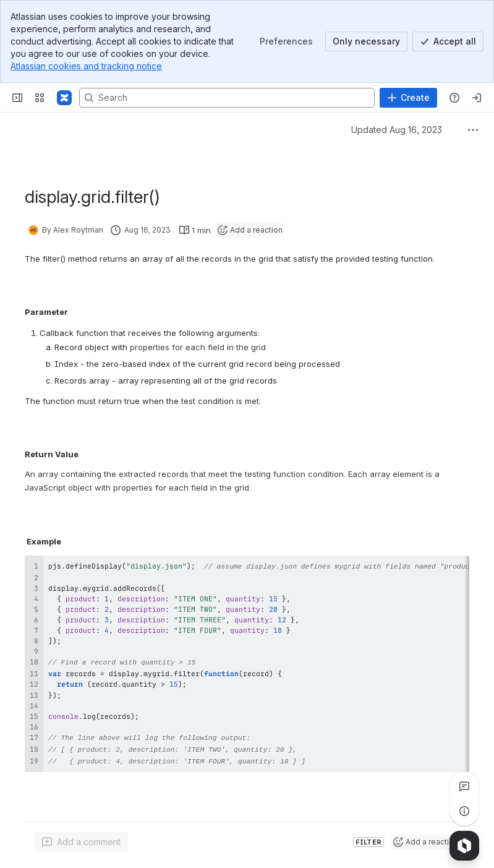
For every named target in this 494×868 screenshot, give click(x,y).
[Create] (408, 98)
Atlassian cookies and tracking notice (86, 66)
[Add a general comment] (81, 840)
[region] (247, 661)
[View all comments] (464, 786)
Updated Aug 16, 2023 (397, 130)
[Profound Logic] (64, 98)
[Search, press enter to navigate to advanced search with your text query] (227, 98)
